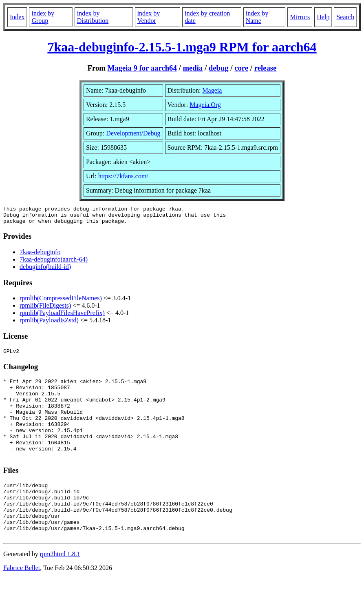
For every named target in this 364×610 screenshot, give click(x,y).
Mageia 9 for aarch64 (142, 68)
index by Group (43, 17)
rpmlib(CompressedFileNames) (61, 302)
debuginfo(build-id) (45, 270)
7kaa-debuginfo (40, 256)
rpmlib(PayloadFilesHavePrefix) (62, 316)
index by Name (257, 17)
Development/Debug (133, 133)
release (266, 68)
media (193, 68)
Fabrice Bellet (22, 600)
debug (219, 68)
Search (345, 17)
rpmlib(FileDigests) (45, 309)
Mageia (212, 90)
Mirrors (300, 17)
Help (323, 17)
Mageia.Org (205, 105)
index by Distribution (93, 17)
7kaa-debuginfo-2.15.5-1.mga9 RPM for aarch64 (182, 47)
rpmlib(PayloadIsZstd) (49, 324)
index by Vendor (149, 17)
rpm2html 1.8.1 (60, 586)
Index (17, 17)
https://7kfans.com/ (123, 176)
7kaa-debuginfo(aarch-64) (54, 263)
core (241, 68)
